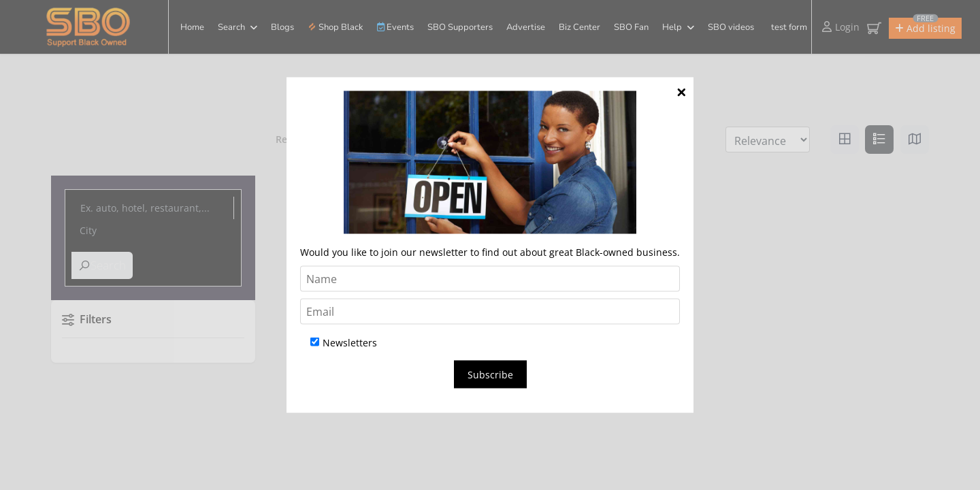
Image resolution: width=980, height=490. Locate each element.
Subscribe (490, 375)
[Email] (490, 312)
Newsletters (344, 343)
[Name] (490, 279)
